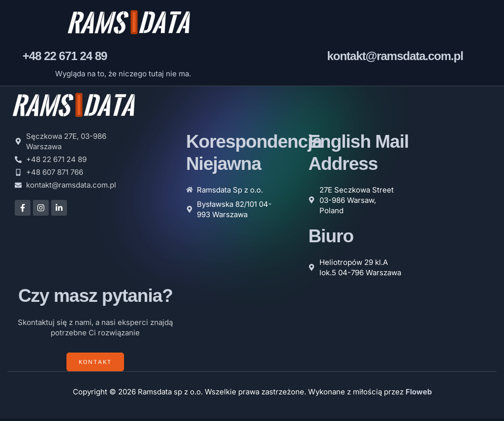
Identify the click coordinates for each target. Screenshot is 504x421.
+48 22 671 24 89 (65, 58)
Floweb (419, 394)
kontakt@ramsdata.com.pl (395, 58)
